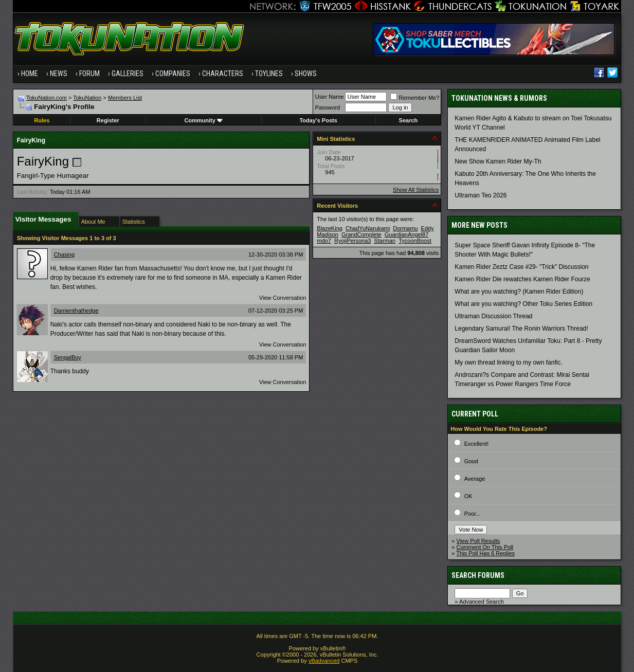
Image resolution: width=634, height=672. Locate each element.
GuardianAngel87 (407, 234)
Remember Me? (415, 98)
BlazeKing (330, 228)
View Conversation (283, 298)
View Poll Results (478, 541)
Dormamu (405, 228)
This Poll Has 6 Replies (485, 553)
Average (475, 479)
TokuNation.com (47, 98)
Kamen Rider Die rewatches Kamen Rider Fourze (522, 279)
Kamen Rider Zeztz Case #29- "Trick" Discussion (521, 267)
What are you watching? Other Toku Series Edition (523, 304)
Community (203, 120)
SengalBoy (68, 357)
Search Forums (478, 575)
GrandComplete (361, 234)
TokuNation (87, 98)
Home (30, 74)
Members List (125, 98)
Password (328, 107)
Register (108, 120)
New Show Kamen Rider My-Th (498, 161)
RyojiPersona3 (353, 241)
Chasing (64, 255)
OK (468, 496)
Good (471, 461)
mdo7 (324, 241)
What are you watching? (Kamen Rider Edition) (519, 292)
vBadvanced (324, 661)
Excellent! (477, 444)
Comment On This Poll (485, 547)
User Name (330, 97)
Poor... (473, 514)
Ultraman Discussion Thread (493, 316)
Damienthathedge (76, 311)
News (59, 74)
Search (409, 120)
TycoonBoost (415, 241)
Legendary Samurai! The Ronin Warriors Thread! (521, 329)
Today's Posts (318, 120)
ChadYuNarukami (368, 228)
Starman (385, 241)
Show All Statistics (416, 190)
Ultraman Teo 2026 (481, 195)
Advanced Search (482, 602)
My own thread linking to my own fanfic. (508, 362)
